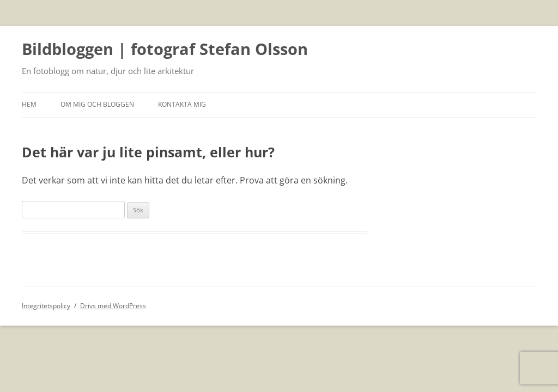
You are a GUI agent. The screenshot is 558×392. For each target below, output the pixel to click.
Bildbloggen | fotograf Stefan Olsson (165, 50)
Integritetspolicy (46, 306)
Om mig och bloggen (97, 104)
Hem (29, 104)
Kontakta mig (182, 104)
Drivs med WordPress (113, 306)
